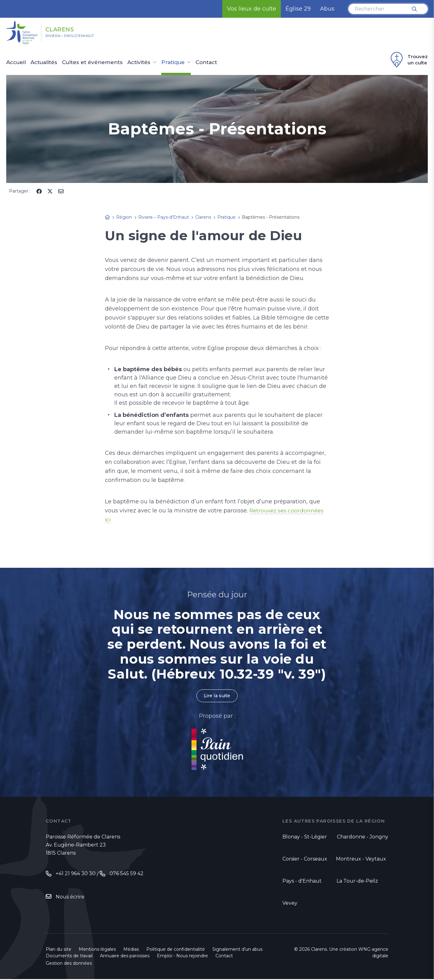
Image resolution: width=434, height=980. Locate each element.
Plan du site (59, 950)
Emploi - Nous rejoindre (182, 957)
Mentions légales (97, 950)
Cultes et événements (92, 63)
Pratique (173, 63)
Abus (327, 9)
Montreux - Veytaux (361, 859)
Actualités (44, 63)
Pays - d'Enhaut (302, 882)
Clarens (70, 29)
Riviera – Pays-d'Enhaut (80, 38)
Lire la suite (217, 696)
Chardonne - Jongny (363, 838)
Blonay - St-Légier (305, 838)
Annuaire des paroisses (125, 957)
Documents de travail (69, 957)
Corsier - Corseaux (305, 859)
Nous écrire (70, 898)
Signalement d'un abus (237, 950)
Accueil (16, 63)
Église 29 (298, 9)
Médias (131, 950)
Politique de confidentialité (176, 950)
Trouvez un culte (408, 60)
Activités (139, 63)
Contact (206, 63)
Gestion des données (69, 964)
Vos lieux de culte (252, 9)
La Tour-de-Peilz (357, 882)
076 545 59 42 (127, 874)
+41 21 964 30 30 (76, 874)
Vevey (290, 904)
